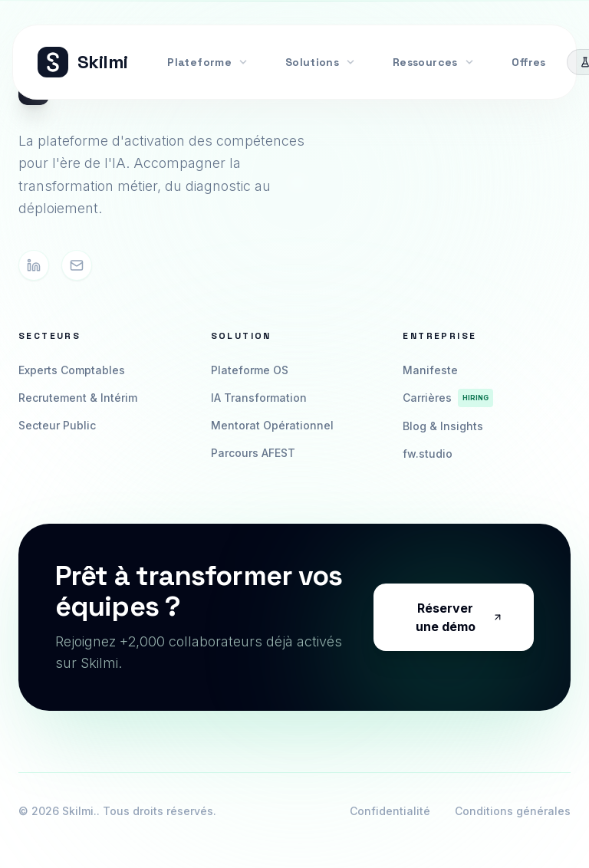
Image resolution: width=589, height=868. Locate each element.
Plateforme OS (250, 370)
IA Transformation (259, 398)
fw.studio (428, 454)
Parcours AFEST (253, 453)
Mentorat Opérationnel (272, 425)
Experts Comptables (72, 370)
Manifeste (430, 370)
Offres (528, 62)
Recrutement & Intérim (78, 398)
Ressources (434, 62)
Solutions (321, 62)
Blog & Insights (443, 426)
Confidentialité (390, 811)
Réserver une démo (459, 617)
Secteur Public (57, 425)
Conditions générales (513, 811)
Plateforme (208, 62)
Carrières (448, 398)
